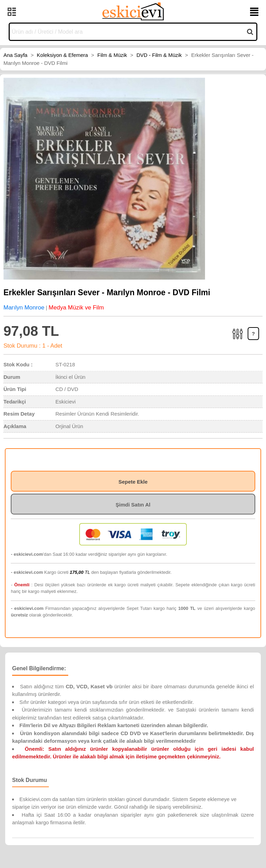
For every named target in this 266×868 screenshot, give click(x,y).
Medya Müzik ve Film (76, 308)
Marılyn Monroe (24, 308)
